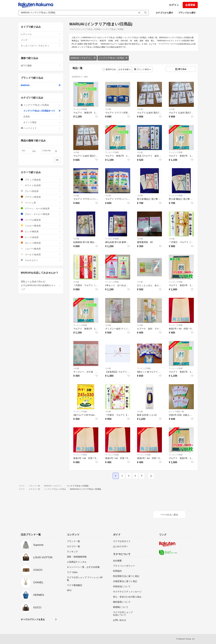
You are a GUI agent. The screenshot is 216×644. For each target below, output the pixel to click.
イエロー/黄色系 (41, 226)
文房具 (42, 117)
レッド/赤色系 (41, 237)
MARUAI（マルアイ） (83, 58)
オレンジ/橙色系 (41, 243)
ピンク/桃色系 (41, 231)
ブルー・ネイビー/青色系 (41, 214)
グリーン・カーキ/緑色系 (41, 208)
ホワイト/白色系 (41, 185)
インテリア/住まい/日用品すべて (42, 111)
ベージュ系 (41, 203)
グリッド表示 (142, 69)
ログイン (174, 5)
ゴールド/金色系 (41, 254)
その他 (108, 109)
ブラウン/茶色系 (41, 197)
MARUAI (41, 85)
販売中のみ (109, 69)
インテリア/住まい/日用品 (113, 58)
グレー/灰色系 (41, 191)
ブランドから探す (187, 13)
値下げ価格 (41, 66)
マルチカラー (41, 260)
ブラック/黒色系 (41, 180)
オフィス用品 (42, 122)
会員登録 (190, 5)
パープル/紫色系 (41, 220)
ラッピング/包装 (80, 109)
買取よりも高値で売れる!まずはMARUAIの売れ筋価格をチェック (41, 285)
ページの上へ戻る (169, 515)
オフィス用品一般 (176, 412)
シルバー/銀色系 (41, 249)
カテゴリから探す (164, 13)
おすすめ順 (124, 69)
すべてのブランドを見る (33, 619)
